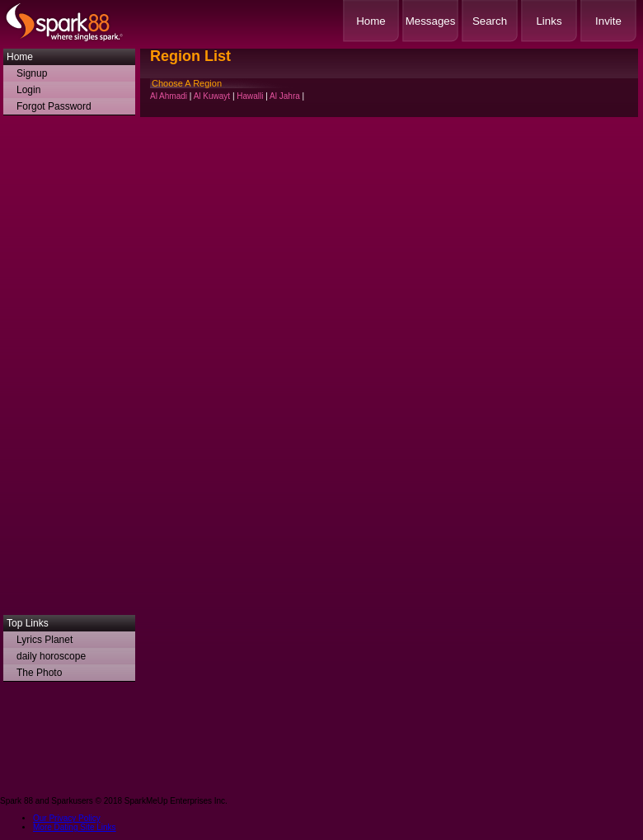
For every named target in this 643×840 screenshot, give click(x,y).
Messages (431, 21)
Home (371, 21)
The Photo (39, 673)
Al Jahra (285, 96)
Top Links (28, 623)
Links (549, 21)
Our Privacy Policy (67, 818)
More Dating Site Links (75, 827)
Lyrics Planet (45, 640)
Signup (32, 73)
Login (28, 90)
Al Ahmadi (169, 96)
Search (490, 21)
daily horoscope (51, 656)
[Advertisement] (69, 369)
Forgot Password (54, 106)
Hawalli (250, 96)
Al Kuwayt (212, 96)
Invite (608, 21)
